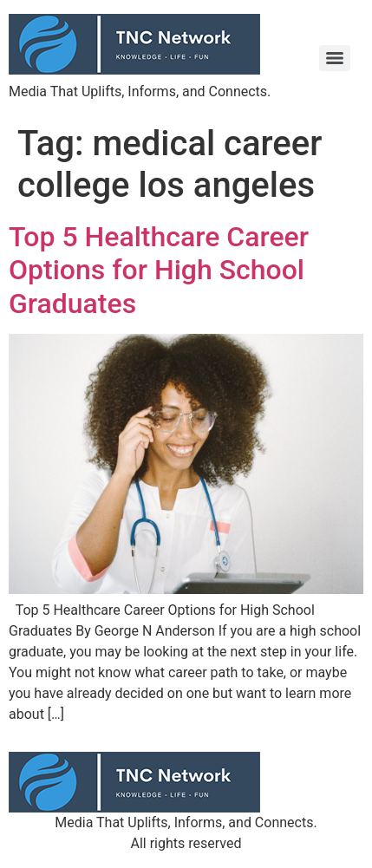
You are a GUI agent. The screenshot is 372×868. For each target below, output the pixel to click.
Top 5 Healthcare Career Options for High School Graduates (159, 270)
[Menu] (335, 58)
